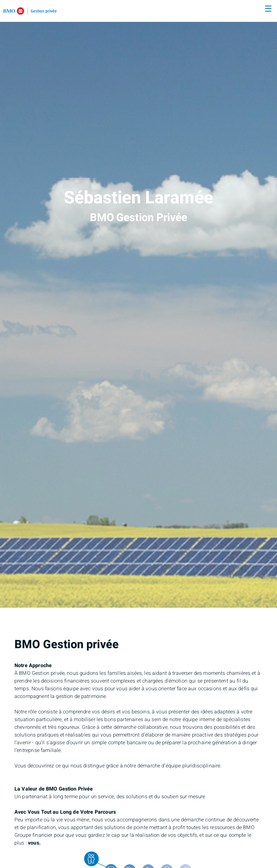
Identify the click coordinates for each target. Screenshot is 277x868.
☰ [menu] (268, 9)
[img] (138, 304)
